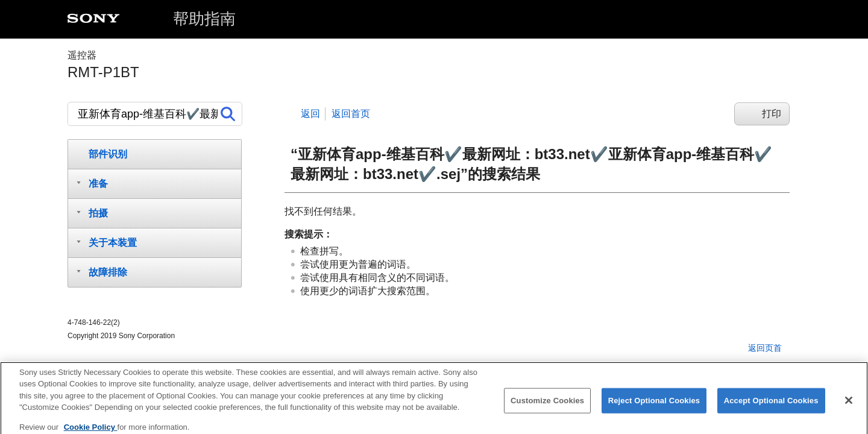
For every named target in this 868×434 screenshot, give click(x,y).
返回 (310, 114)
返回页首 (765, 348)
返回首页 (351, 114)
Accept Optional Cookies (771, 406)
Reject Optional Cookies (654, 406)
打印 (772, 114)
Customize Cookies (547, 406)
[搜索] (155, 114)
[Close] (849, 406)
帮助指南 (204, 19)
